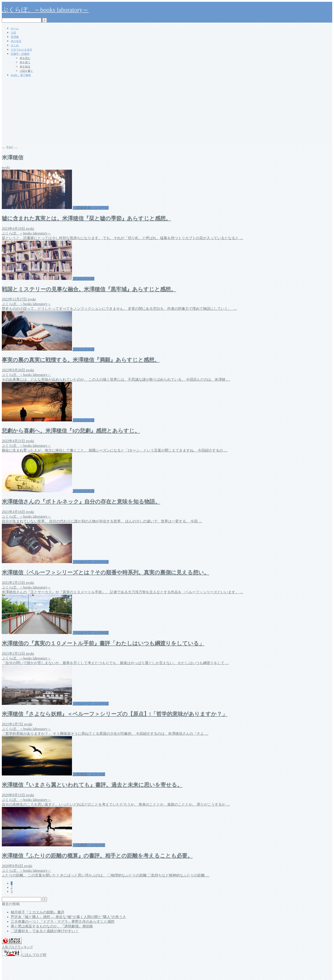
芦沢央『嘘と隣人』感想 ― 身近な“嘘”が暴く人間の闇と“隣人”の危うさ (68, 917)
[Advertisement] (167, 112)
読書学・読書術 (20, 54)
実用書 (15, 37)
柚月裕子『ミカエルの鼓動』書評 (38, 912)
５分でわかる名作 (21, 50)
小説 (13, 33)
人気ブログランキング (17, 947)
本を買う (25, 62)
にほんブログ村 (24, 955)
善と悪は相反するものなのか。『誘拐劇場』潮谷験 (52, 926)
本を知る (25, 67)
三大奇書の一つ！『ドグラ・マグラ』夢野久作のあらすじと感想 (63, 922)
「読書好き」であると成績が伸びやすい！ (45, 931)
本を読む (25, 58)
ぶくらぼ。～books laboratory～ (45, 10)
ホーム (15, 28)
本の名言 (16, 41)
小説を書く (26, 71)
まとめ (15, 45)
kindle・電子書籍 (21, 75)
